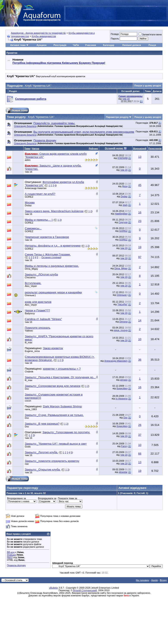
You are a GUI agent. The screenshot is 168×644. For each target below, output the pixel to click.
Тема (27, 148)
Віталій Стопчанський (85, 590)
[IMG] (10, 557)
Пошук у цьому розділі (148, 86)
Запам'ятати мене (150, 34)
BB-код (11, 552)
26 (140, 425)
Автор (35, 148)
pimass (124, 380)
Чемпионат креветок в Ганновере (47, 237)
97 (140, 257)
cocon (28, 401)
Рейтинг (93, 148)
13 (140, 157)
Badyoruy (30, 313)
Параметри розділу (117, 117)
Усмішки (11, 555)
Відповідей (140, 148)
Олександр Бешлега (25, 126)
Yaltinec (29, 331)
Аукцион (41, 45)
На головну (142, 580)
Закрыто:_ (41, 274)
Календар (108, 45)
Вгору (163, 580)
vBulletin (53, 588)
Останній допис (114, 148)
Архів (154, 580)
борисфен (122, 388)
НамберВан (121, 214)
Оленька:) (30, 295)
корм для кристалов (38, 302)
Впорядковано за (16, 498)
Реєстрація (60, 45)
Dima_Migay (31, 269)
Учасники (90, 45)
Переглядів (155, 148)
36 (140, 360)
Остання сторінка (51, 257)
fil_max (29, 342)
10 (140, 339)
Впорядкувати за (47, 498)
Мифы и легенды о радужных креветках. (52, 266)
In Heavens (122, 399)
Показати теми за (67, 498)
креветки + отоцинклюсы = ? (62, 369)
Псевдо (115, 34)
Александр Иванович (116, 361)
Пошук (152, 45)
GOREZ (29, 197)
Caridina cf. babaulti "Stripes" (43, 319)
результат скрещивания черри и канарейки (53, 292)
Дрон (125, 186)
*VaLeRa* (122, 304)
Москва (30, 202)
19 (140, 247)
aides (28, 160)
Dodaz (124, 196)
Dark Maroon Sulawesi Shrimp (62, 406)
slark (125, 205)
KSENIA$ (122, 158)
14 (140, 320)
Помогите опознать (38, 328)
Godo (28, 447)
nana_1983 (31, 409)
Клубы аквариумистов (44, 36)
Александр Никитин (36, 188)
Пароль (115, 39)
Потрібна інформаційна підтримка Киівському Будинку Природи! (59, 63)
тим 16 (126, 99)
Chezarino (30, 277)
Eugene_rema (32, 351)
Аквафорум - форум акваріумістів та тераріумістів (38, 33)
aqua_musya (121, 330)
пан (27, 464)
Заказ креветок (53, 348)
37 (140, 435)
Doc (27, 389)
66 (140, 454)
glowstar (123, 472)
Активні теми (18, 45)
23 (140, 221)
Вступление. (33, 283)
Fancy (124, 446)
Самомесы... (33, 228)
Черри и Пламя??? (37, 310)
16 (140, 212)
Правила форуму (16, 565)
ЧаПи (76, 45)
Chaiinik (29, 372)
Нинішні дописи (132, 45)
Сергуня (123, 222)
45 (140, 185)
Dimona (124, 322)
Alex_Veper (31, 286)
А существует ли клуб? (40, 194)
